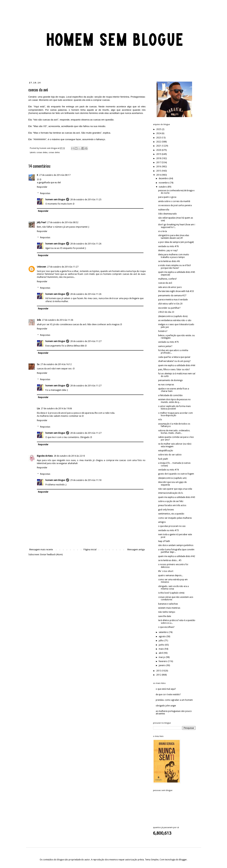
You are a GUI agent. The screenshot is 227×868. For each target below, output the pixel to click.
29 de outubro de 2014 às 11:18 (86, 480)
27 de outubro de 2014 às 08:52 (63, 222)
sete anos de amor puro (170, 287)
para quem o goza (167, 197)
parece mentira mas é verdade (173, 300)
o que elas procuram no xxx (172, 526)
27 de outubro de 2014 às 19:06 (56, 409)
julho (161, 641)
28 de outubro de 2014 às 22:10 (69, 456)
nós (160, 420)
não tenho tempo (167, 612)
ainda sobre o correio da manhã (174, 201)
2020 (159, 150)
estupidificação (166, 451)
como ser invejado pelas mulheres (175, 518)
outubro (163, 187)
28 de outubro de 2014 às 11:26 (86, 244)
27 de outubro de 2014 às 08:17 (55, 175)
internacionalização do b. (171, 493)
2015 (159, 171)
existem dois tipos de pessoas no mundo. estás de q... (174, 401)
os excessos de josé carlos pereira (175, 205)
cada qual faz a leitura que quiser (174, 357)
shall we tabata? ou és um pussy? (174, 361)
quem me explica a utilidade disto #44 (177, 365)
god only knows (166, 510)
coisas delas (42, 152)
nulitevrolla (164, 210)
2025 (159, 129)
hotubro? (163, 331)
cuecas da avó (165, 283)
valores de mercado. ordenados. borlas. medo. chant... (174, 432)
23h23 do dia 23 (166, 312)
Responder (42, 187)
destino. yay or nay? (168, 250)
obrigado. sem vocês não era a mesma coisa (173, 588)
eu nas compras (166, 385)
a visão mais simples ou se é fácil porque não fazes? (174, 267)
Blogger (183, 860)
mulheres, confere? (167, 279)
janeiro (162, 665)
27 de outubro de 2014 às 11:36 (58, 320)
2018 (159, 158)
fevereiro (163, 661)
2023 (159, 138)
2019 (159, 154)
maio (162, 649)
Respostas (45, 193)
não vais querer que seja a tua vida (175, 489)
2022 (159, 142)
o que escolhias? (166, 627)
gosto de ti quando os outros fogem (176, 474)
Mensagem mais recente (41, 550)
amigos (162, 522)
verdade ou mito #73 (168, 530)
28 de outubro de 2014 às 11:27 (86, 341)
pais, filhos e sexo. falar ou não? (174, 370)
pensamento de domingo (171, 380)
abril (161, 653)
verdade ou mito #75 (168, 342)
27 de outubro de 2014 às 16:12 (56, 364)
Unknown (41, 267)
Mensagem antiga (136, 550)
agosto (163, 636)
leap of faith (164, 541)
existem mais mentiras (169, 608)
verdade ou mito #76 (168, 246)
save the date (165, 616)
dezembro (164, 178)
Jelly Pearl (41, 222)
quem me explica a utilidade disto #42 (177, 556)
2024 (159, 133)
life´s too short (166, 571)
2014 (159, 175)
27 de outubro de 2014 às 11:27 (63, 267)
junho (162, 645)
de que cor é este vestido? (168, 695)
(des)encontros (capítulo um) (172, 478)
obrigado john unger (166, 706)
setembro (164, 632)
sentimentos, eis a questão (171, 514)
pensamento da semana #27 (172, 296)
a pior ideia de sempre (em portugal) (176, 242)
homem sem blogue (55, 200)
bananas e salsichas (168, 604)
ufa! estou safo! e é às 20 (170, 304)
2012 (159, 675)
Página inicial (90, 550)
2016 (159, 167)
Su (38, 364)
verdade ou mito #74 (168, 470)
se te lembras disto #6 (169, 261)
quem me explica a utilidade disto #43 (177, 497)
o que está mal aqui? (166, 689)
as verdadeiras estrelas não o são (175, 320)
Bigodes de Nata (45, 456)
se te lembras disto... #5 (170, 560)
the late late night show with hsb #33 (176, 291)
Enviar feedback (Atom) (51, 555)
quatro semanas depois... (171, 575)
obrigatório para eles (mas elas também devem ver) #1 (174, 237)
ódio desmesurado (168, 214)
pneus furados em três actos (172, 505)
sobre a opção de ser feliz (171, 501)
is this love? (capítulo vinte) (171, 593)
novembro (164, 183)
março (162, 657)
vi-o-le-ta (163, 231)
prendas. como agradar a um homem (174, 700)
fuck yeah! (163, 459)
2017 (159, 162)
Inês (39, 320)
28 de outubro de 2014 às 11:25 (86, 200)
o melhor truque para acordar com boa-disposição (175, 414)
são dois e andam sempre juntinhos (176, 545)
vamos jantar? (165, 346)
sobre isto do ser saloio (170, 455)
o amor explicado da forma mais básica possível (174, 407)
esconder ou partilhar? (169, 308)
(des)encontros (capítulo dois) (173, 316)
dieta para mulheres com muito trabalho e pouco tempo (174, 256)
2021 (159, 146)
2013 (159, 671)
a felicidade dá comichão (170, 395)
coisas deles (54, 152)
